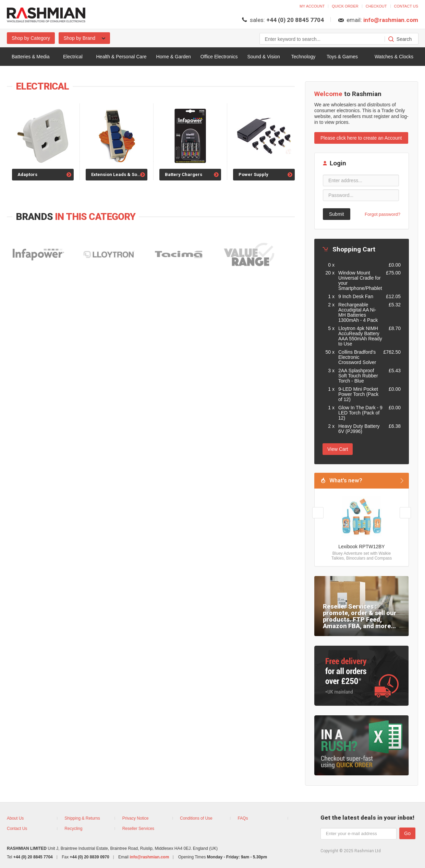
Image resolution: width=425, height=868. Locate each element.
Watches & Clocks (394, 57)
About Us (15, 818)
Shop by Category (31, 38)
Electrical (73, 57)
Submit (337, 214)
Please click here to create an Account (361, 138)
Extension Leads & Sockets (119, 174)
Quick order (345, 6)
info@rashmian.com (391, 20)
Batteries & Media (31, 57)
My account (312, 6)
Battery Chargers (184, 174)
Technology (303, 57)
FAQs (243, 818)
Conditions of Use (196, 818)
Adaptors (27, 174)
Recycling (73, 829)
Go (407, 833)
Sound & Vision (263, 57)
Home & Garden (174, 57)
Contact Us (17, 829)
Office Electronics (219, 57)
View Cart (338, 449)
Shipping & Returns (82, 818)
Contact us (406, 6)
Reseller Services (138, 829)
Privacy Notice (136, 818)
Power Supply (253, 174)
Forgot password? (382, 214)
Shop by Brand (84, 38)
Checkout (376, 6)
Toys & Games (342, 57)
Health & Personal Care (122, 57)
